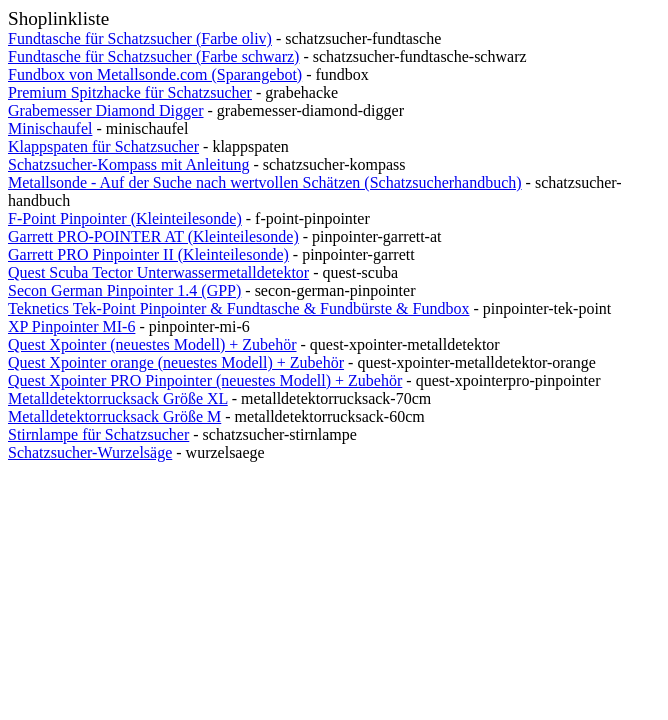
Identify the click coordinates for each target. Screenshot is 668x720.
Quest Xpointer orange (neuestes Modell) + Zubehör (176, 362)
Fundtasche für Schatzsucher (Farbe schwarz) (153, 56)
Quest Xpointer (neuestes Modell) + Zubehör (152, 344)
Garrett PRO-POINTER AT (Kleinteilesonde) (153, 236)
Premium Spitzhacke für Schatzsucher (130, 92)
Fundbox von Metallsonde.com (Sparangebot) (155, 74)
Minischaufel (50, 128)
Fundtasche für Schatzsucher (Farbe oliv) (140, 38)
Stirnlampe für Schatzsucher (98, 434)
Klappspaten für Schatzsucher (103, 146)
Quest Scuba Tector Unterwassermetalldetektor (158, 272)
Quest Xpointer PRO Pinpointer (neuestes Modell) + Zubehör (205, 380)
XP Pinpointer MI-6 (71, 326)
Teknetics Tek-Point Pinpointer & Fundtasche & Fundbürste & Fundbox (238, 308)
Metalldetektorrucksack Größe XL (118, 398)
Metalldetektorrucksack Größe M (114, 416)
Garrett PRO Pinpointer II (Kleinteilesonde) (148, 254)
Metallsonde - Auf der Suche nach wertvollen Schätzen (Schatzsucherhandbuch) (265, 182)
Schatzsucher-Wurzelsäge (90, 452)
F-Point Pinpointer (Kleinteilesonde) (125, 218)
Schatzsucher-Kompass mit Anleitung (128, 164)
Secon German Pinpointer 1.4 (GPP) (124, 290)
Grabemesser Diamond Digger (106, 110)
